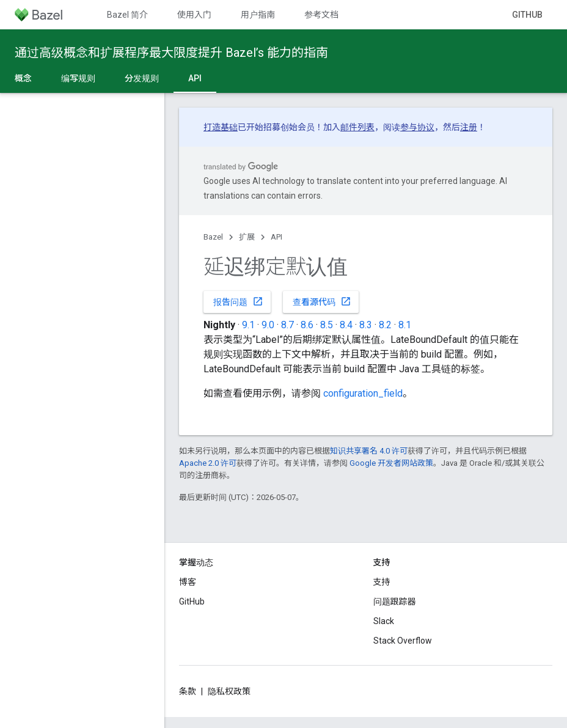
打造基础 (221, 127)
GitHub (527, 15)
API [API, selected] (195, 78)
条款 (188, 691)
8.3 (366, 325)
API (276, 237)
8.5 (327, 325)
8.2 (385, 325)
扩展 (247, 237)
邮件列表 (357, 127)
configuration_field (363, 393)
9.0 (268, 325)
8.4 (346, 325)
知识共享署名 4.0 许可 (369, 451)
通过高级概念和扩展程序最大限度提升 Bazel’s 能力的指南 (171, 53)
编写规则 (78, 78)
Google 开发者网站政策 (391, 463)
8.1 (405, 325)
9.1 (248, 325)
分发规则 (142, 78)
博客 (188, 582)
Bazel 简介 (127, 15)
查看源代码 (322, 301)
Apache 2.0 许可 (208, 463)
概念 (23, 78)
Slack (384, 621)
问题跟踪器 (395, 601)
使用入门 (194, 15)
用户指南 (258, 15)
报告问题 (238, 301)
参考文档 (321, 15)
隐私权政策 (229, 691)
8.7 (287, 325)
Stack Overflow (403, 641)
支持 (382, 582)
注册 (469, 127)
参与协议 (417, 127)
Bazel (213, 237)
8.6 (307, 325)
